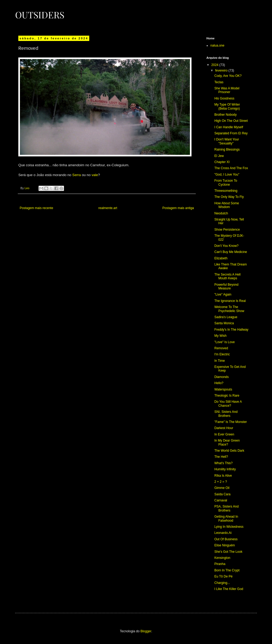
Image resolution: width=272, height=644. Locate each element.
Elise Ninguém (225, 545)
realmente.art (108, 208)
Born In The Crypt (227, 570)
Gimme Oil (222, 488)
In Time (220, 361)
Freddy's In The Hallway (231, 330)
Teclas (219, 82)
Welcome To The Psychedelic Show (229, 309)
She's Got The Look (228, 552)
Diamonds (222, 377)
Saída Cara (222, 494)
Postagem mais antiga (178, 208)
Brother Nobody (226, 115)
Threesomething (226, 191)
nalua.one (217, 45)
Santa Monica (224, 323)
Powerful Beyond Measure (226, 286)
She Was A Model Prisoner (227, 90)
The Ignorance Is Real (230, 301)
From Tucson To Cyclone (226, 182)
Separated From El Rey (231, 133)
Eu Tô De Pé (223, 576)
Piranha (220, 564)
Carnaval (221, 500)
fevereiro (222, 70)
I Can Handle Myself (229, 127)
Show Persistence (227, 230)
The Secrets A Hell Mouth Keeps (228, 276)
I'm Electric (222, 354)
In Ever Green (224, 434)
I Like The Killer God (229, 589)
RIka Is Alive (223, 476)
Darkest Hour (224, 428)
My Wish (220, 336)
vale (95, 175)
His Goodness (224, 98)
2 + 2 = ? (221, 482)
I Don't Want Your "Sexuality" (227, 141)
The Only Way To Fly (229, 197)
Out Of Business (226, 539)
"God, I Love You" (227, 174)
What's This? (224, 463)
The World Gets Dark (229, 451)
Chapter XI (222, 162)
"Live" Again (223, 294)
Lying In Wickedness (229, 527)
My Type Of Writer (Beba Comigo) (227, 106)
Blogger (146, 631)
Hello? (219, 383)
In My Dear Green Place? (227, 442)
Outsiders (40, 15)
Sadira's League (226, 317)
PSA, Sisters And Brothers (226, 508)
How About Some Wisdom (227, 205)
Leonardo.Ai (223, 533)
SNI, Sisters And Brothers (226, 414)
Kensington (222, 558)
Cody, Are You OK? (228, 76)
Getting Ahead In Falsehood (226, 518)
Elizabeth (221, 258)
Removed (221, 348)
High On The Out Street (231, 121)
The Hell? (221, 457)
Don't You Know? (226, 246)
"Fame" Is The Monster (231, 422)
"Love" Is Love (225, 342)
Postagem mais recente (36, 208)
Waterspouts (223, 389)
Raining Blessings (227, 149)
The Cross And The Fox (231, 168)
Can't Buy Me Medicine (231, 252)
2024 (215, 65)
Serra (76, 175)
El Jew (219, 156)
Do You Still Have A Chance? (228, 404)
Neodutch (221, 213)
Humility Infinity (225, 469)
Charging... (222, 583)
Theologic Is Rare (227, 396)
